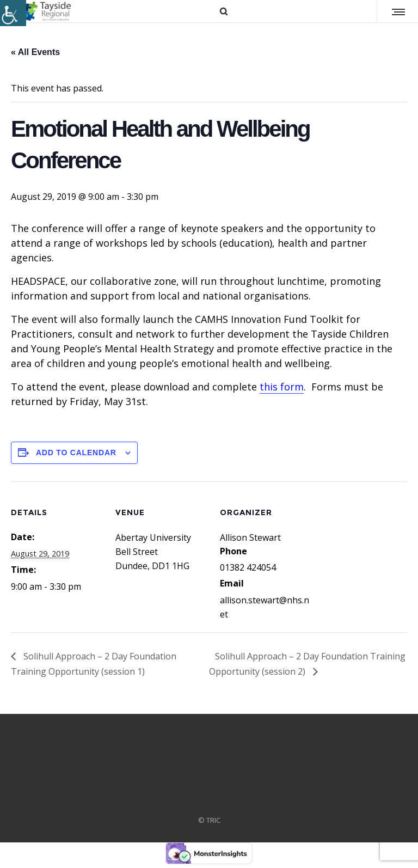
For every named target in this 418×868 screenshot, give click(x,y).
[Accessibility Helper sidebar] (13, 13)
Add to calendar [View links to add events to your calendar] (76, 453)
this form (282, 387)
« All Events (35, 52)
